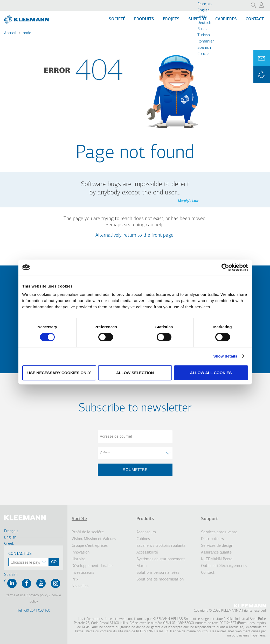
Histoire (78, 559)
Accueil (10, 33)
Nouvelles (80, 586)
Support (209, 519)
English (203, 10)
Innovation (81, 552)
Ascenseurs (146, 532)
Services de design (217, 546)
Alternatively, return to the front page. (135, 235)
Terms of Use (16, 595)
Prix (75, 579)
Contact (255, 19)
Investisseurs (83, 573)
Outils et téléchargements (224, 566)
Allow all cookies (211, 373)
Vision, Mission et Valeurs (94, 539)
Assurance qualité (216, 552)
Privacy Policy (39, 595)
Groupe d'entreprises (90, 546)
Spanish (204, 48)
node (27, 33)
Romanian (206, 41)
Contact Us (20, 554)
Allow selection (135, 373)
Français (205, 4)
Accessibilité (147, 552)
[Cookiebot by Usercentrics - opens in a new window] (225, 267)
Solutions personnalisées (158, 573)
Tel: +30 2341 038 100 (34, 611)
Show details (225, 356)
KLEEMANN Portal (262, 75)
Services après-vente (219, 532)
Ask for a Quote (262, 58)
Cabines (143, 539)
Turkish (204, 35)
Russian (204, 29)
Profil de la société (88, 532)
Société (117, 19)
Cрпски (203, 54)
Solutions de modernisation (160, 579)
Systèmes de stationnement (161, 559)
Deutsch (204, 23)
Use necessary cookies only (59, 373)
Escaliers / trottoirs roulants (161, 546)
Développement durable (92, 566)
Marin (141, 566)
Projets (171, 19)
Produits (144, 19)
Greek (202, 17)
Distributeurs (212, 539)
